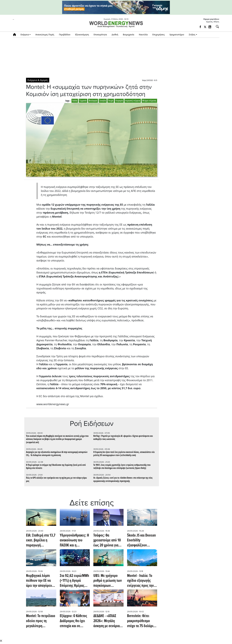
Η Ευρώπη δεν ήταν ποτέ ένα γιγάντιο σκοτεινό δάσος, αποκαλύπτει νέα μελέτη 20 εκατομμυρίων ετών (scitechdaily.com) (124, 454)
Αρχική (15, 35)
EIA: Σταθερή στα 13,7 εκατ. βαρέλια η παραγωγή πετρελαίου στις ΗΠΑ (41, 541)
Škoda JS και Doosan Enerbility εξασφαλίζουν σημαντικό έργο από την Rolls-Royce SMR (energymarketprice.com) (142, 541)
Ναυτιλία (143, 35)
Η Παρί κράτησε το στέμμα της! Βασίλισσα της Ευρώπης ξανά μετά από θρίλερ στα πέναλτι (56, 467)
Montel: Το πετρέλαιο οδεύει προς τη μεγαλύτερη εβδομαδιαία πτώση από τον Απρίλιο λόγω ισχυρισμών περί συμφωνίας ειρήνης (41, 621)
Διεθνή (115, 35)
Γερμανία (83, 101)
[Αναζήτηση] (216, 27)
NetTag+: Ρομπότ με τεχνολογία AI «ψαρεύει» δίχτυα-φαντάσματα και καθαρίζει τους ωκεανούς (123, 438)
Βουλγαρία (93, 101)
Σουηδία (103, 101)
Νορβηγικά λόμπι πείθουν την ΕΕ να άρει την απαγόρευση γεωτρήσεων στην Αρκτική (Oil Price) (41, 581)
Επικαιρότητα (100, 35)
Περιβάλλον (65, 35)
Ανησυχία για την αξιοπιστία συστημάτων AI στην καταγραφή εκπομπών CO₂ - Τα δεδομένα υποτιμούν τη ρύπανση (57, 454)
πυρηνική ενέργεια (133, 101)
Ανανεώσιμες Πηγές (45, 35)
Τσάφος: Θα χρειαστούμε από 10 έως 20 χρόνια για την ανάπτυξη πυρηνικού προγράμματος (107, 541)
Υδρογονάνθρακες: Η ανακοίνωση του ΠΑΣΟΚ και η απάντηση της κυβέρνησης (74, 541)
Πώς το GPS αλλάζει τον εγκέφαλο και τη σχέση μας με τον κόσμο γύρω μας (56, 479)
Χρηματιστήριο (177, 35)
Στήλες (192, 35)
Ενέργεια (25, 35)
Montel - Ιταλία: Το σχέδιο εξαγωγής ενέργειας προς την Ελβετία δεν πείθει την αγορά (140, 581)
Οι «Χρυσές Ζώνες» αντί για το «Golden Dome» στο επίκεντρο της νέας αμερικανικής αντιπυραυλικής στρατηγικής (123, 479)
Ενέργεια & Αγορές (38, 80)
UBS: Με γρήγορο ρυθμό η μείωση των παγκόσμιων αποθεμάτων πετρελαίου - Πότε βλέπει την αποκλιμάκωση (108, 581)
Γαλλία (75, 101)
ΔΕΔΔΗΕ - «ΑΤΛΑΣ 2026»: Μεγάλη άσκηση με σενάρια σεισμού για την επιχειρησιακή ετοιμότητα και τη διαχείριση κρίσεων (107, 621)
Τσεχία (111, 101)
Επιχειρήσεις (159, 35)
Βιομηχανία (129, 35)
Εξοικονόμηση (82, 35)
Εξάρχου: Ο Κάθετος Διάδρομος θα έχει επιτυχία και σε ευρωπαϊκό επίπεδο (74, 621)
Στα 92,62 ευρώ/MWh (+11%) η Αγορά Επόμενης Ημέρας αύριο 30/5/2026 (74, 581)
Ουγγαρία (119, 101)
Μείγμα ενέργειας (149, 101)
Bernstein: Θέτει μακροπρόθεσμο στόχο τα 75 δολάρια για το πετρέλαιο (141, 621)
